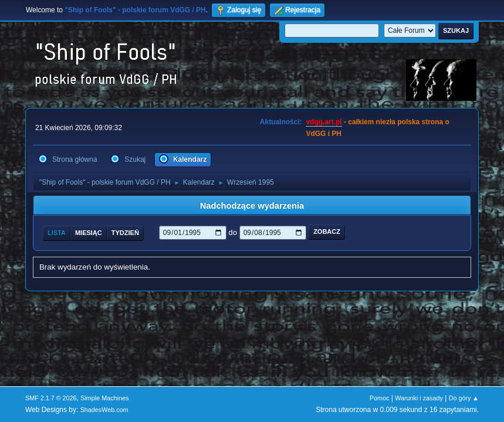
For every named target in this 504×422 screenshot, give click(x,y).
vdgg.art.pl (324, 122)
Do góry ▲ (464, 398)
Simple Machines (104, 398)
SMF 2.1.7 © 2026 (51, 398)
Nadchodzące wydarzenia (252, 206)
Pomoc (380, 398)
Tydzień (125, 233)
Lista (57, 233)
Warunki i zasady (419, 398)
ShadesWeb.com (104, 410)
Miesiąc (89, 233)
